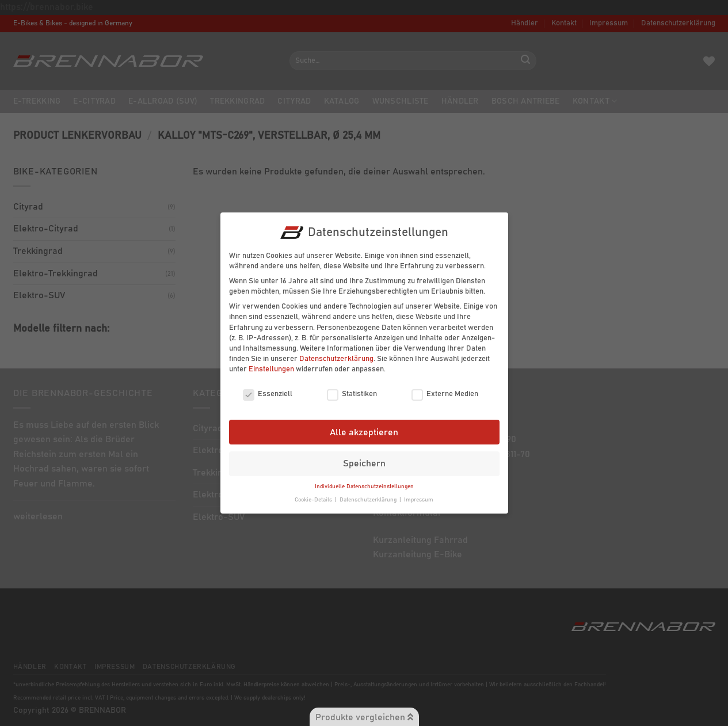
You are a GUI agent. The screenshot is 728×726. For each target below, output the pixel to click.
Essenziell (268, 391)
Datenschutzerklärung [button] (369, 496)
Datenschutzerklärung (336, 356)
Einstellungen (271, 366)
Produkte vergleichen (364, 717)
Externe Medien (445, 391)
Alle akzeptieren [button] (364, 429)
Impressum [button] (419, 496)
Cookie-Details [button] (314, 496)
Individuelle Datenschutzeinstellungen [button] (364, 484)
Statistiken (352, 391)
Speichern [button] (364, 461)
